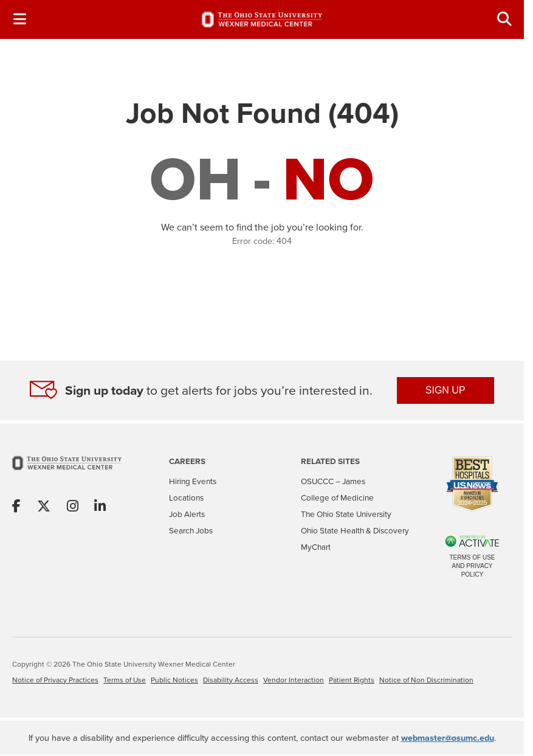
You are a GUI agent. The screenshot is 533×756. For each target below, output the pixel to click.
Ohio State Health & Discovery (355, 530)
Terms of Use (125, 680)
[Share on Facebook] (16, 507)
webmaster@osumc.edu (448, 737)
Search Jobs (191, 530)
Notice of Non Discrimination (426, 680)
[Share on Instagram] (73, 507)
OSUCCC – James (333, 481)
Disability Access (231, 680)
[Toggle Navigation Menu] (19, 19)
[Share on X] (44, 507)
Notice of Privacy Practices (55, 680)
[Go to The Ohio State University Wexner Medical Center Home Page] (67, 471)
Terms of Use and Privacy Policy (472, 566)
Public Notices (174, 680)
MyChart (316, 547)
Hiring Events (193, 481)
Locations (186, 498)
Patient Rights (352, 680)
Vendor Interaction (294, 680)
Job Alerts (187, 514)
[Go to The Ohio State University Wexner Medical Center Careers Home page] (262, 19)
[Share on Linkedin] (100, 507)
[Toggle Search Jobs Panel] (504, 19)
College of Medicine (337, 498)
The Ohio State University (346, 514)
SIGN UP (445, 390)
